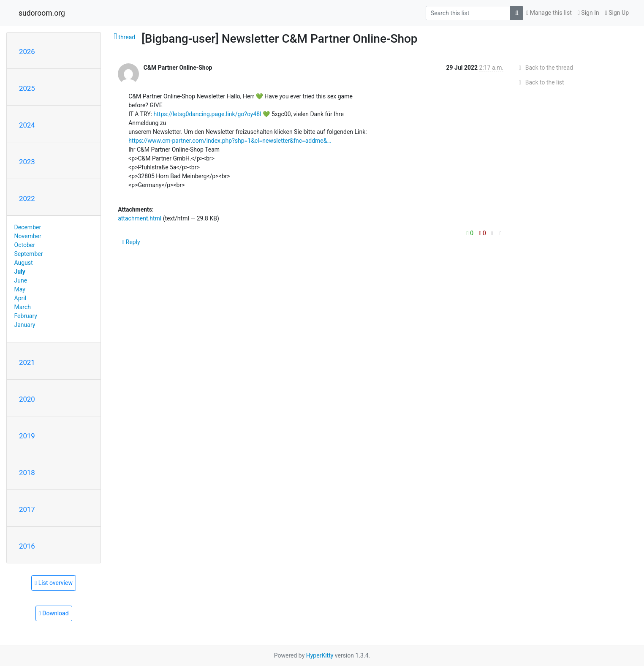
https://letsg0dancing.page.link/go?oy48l (208, 114)
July (20, 272)
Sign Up (617, 13)
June (21, 280)
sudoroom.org (42, 13)
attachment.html (140, 218)
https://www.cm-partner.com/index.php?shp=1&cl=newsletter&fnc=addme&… (230, 141)
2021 (27, 362)
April (20, 298)
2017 (27, 509)
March (23, 307)
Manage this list (549, 13)
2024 (27, 125)
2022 (27, 198)
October (25, 245)
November (28, 236)
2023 (27, 162)
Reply (131, 242)
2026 (27, 52)
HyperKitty (320, 655)
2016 (27, 546)
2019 (27, 436)
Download (54, 613)
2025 (27, 88)
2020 (27, 399)
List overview (54, 583)
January (25, 325)
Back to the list (540, 82)
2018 (27, 473)
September (29, 254)
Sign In (588, 13)
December (28, 227)
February (26, 316)
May (20, 289)
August (24, 263)
